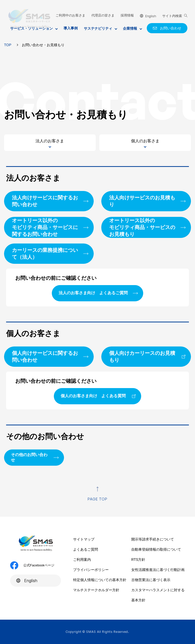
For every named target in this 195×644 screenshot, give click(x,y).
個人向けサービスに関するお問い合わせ (45, 356)
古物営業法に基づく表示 (151, 580)
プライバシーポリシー (91, 570)
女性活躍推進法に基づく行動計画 (158, 570)
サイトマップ (84, 539)
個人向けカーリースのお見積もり (142, 356)
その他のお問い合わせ (29, 457)
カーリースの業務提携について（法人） (45, 254)
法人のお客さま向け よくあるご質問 (93, 293)
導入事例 (71, 28)
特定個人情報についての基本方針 (100, 580)
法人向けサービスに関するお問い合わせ (45, 201)
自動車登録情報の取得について (156, 549)
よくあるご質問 (86, 549)
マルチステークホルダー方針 (96, 590)
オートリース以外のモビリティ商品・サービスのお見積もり (142, 227)
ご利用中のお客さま (70, 15)
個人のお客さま (145, 141)
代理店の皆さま (103, 15)
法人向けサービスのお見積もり (142, 201)
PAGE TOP (98, 499)
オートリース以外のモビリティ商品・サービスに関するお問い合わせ (45, 227)
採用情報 (127, 15)
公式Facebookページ (32, 565)
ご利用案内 (82, 560)
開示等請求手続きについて (153, 539)
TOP (8, 45)
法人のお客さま (50, 141)
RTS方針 (138, 560)
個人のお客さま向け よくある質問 (93, 396)
